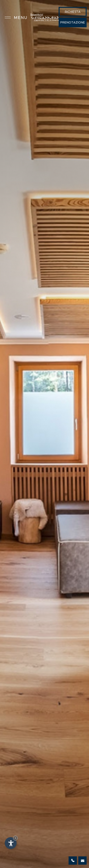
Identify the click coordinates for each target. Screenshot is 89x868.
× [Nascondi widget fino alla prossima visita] (15, 838)
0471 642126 (73, 861)
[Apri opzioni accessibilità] (11, 843)
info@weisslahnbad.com (82, 861)
